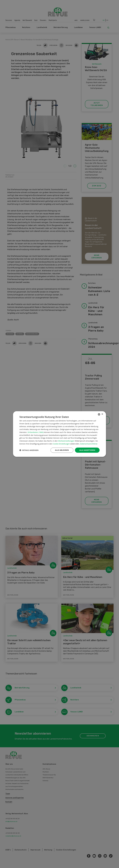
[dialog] (59, 434)
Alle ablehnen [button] (62, 450)
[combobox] (99, 414)
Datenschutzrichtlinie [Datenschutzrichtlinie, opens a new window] (89, 444)
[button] (29, 450)
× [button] (102, 414)
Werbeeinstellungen (66, 441)
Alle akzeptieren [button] (87, 450)
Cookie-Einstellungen (61, 444)
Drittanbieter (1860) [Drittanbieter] (36, 432)
